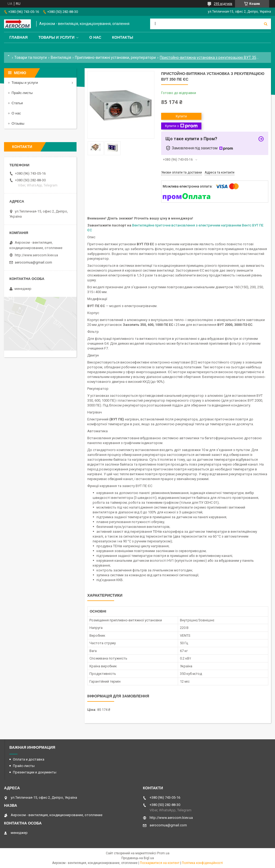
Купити (181, 116)
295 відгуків (223, 4)
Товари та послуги (30, 57)
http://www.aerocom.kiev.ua (36, 255)
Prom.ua (163, 853)
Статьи (17, 103)
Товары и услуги (57, 37)
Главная (19, 37)
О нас (95, 37)
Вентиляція (61, 57)
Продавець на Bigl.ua (138, 858)
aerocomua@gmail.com (33, 262)
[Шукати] (266, 24)
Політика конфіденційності (202, 863)
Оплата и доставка (29, 759)
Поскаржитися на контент (160, 863)
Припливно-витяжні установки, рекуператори (115, 57)
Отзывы (18, 123)
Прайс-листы (22, 93)
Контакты (122, 37)
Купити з (181, 126)
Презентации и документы (35, 772)
